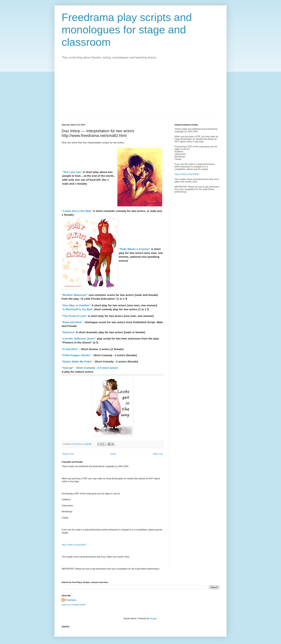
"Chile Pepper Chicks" (77, 355)
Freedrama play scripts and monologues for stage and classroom (127, 30)
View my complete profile (74, 605)
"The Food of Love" (74, 316)
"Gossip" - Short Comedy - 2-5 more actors (90, 368)
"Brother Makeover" (75, 295)
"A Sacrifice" (70, 349)
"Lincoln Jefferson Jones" (79, 339)
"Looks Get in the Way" (77, 211)
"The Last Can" (72, 172)
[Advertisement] (140, 91)
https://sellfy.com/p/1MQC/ (74, 545)
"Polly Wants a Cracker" (135, 249)
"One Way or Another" (76, 305)
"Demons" (68, 332)
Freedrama (71, 600)
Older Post (158, 454)
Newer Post (68, 454)
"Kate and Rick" (72, 322)
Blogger (153, 619)
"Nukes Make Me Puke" (77, 361)
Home (113, 454)
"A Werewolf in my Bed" (77, 309)
